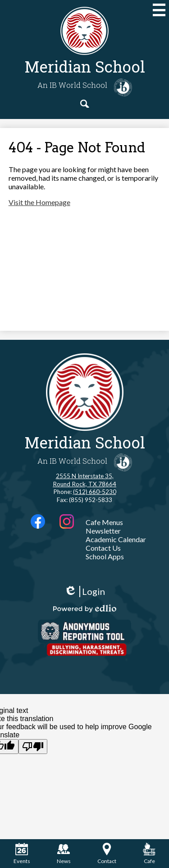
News (64, 854)
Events (22, 854)
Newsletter (103, 531)
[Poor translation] (33, 747)
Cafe (149, 854)
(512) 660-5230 (95, 492)
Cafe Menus (104, 522)
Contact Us (103, 548)
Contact (107, 854)
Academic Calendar (116, 539)
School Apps (105, 556)
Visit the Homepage (39, 202)
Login (84, 592)
